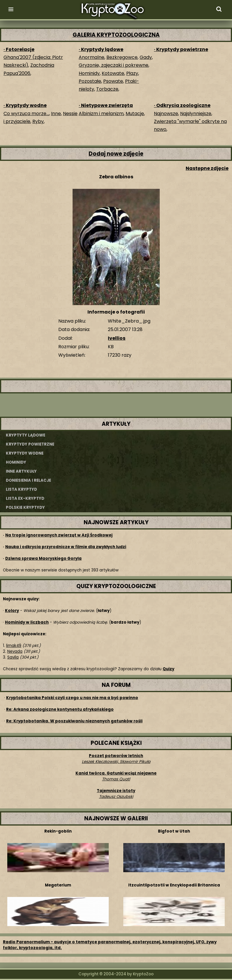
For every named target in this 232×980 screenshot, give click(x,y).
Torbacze (107, 89)
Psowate (113, 81)
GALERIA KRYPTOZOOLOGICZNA (116, 35)
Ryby (38, 121)
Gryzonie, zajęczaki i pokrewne (114, 65)
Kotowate (113, 73)
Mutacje (135, 114)
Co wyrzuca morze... (26, 114)
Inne (56, 114)
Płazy (132, 73)
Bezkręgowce (122, 57)
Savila (13, 657)
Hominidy (89, 73)
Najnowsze (166, 114)
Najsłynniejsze (196, 114)
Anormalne (92, 57)
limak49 (14, 646)
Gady (146, 57)
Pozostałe (90, 81)
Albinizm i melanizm (101, 114)
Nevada (15, 651)
